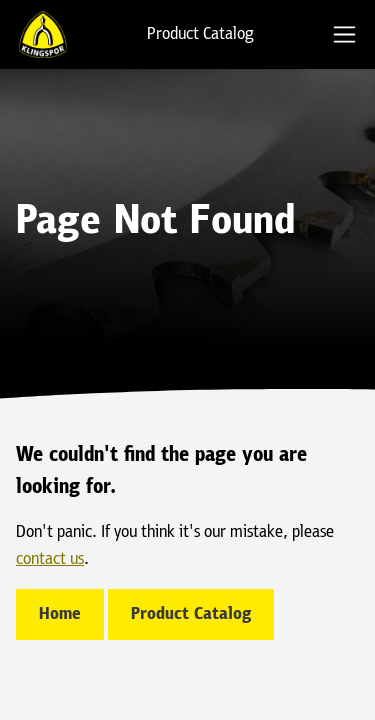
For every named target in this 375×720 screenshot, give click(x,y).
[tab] (344, 34)
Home (60, 614)
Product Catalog (200, 34)
